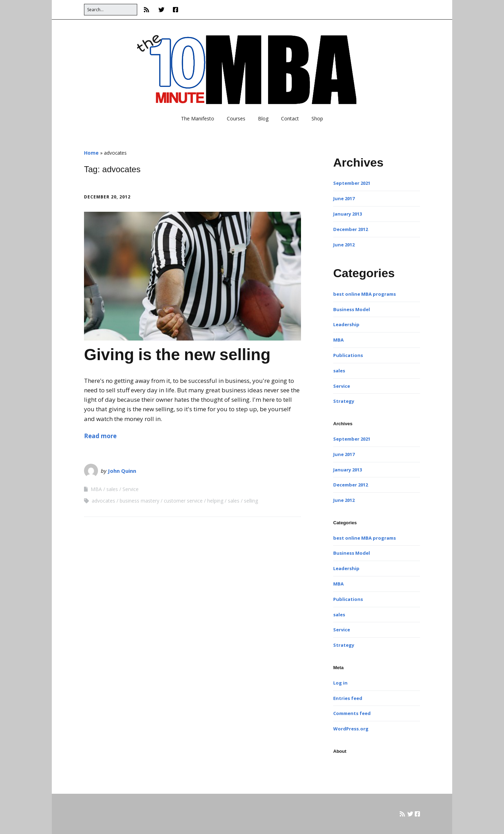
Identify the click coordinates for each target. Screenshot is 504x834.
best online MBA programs (365, 294)
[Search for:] (111, 10)
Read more (100, 436)
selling (251, 501)
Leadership (346, 324)
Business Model (352, 309)
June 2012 (344, 245)
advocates (103, 501)
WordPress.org (351, 729)
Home (91, 153)
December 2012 (351, 229)
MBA (96, 489)
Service (131, 489)
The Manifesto (198, 118)
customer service (183, 501)
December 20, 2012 (107, 197)
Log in (340, 683)
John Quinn (122, 471)
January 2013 (348, 214)
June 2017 (344, 198)
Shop (317, 118)
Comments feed (352, 713)
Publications (348, 355)
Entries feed (348, 698)
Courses (236, 118)
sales (112, 489)
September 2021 (352, 183)
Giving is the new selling (177, 355)
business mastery (139, 501)
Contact (290, 118)
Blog (263, 118)
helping (215, 501)
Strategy (344, 401)
